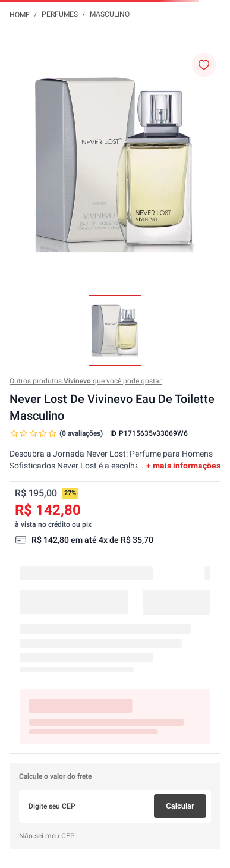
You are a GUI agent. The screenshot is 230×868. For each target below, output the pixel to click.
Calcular (180, 806)
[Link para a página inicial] (20, 14)
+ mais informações (183, 466)
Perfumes (60, 14)
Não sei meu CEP (47, 836)
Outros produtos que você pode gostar (86, 381)
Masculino (110, 14)
